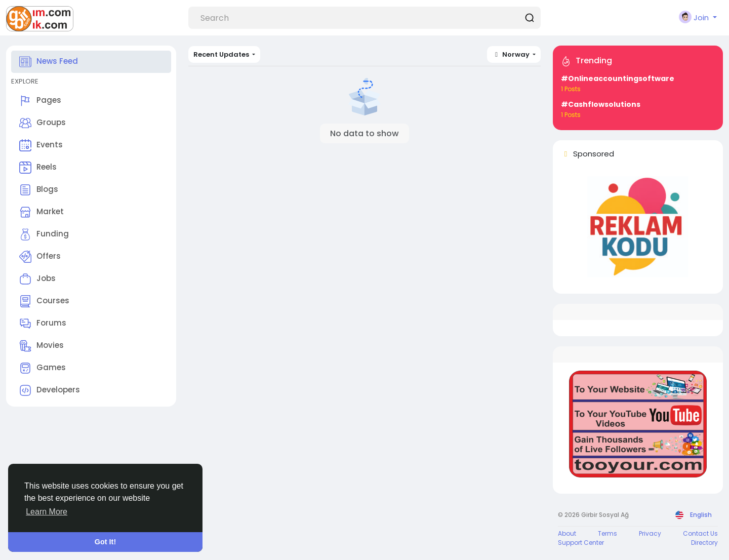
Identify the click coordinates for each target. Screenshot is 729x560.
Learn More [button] (47, 512)
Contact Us (700, 533)
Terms (607, 533)
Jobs (37, 279)
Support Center (581, 543)
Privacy (650, 533)
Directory (704, 543)
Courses (44, 301)
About (567, 533)
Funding (44, 234)
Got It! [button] (105, 542)
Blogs (39, 190)
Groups (43, 123)
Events (41, 145)
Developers (50, 390)
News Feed (49, 62)
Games (43, 368)
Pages (40, 101)
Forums (43, 324)
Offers (40, 257)
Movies (42, 346)
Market (42, 212)
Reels (38, 168)
